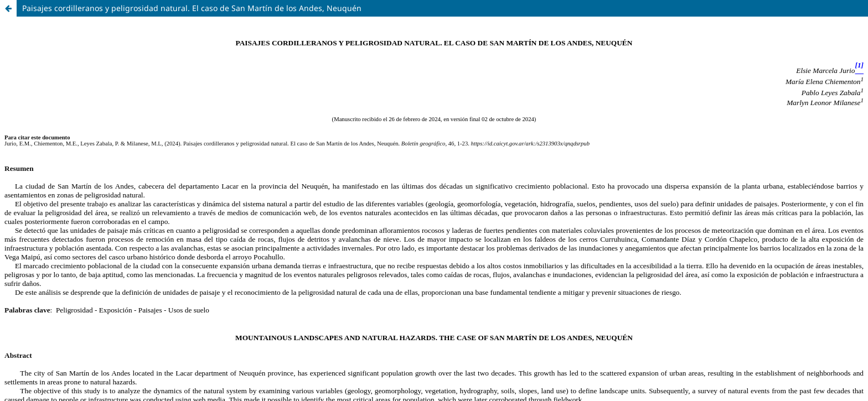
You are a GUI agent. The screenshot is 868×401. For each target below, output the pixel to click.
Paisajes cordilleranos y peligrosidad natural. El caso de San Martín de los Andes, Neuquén (192, 8)
